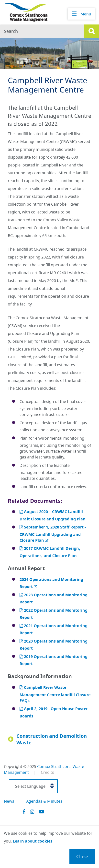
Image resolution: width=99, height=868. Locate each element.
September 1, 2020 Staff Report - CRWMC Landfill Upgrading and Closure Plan (53, 534)
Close (82, 856)
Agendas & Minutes (44, 801)
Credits (47, 772)
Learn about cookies (33, 841)
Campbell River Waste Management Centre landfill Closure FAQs (55, 694)
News (9, 801)
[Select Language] (33, 786)
